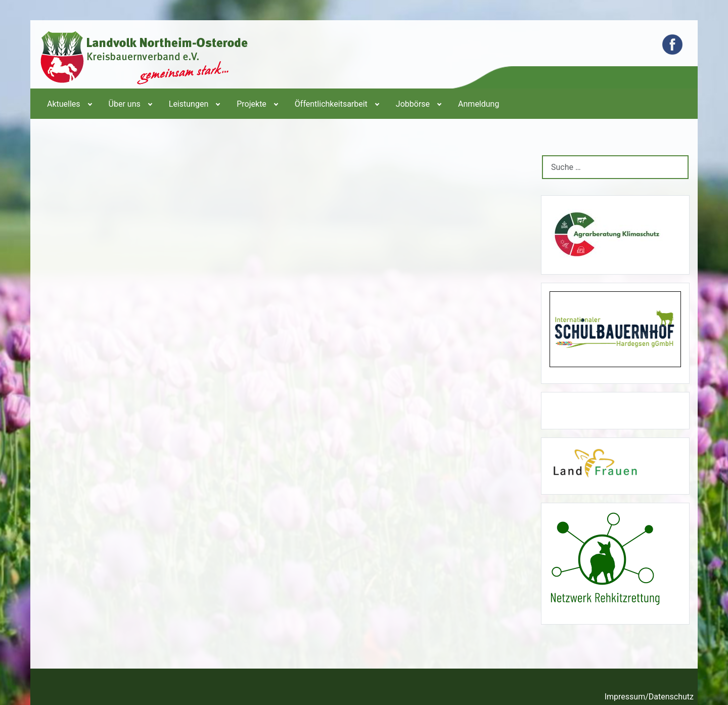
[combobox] (615, 167)
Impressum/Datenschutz (649, 697)
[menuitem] (69, 104)
